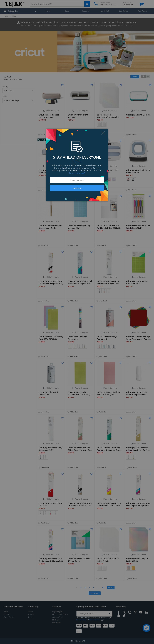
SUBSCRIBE (77, 188)
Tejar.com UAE (77, 173)
